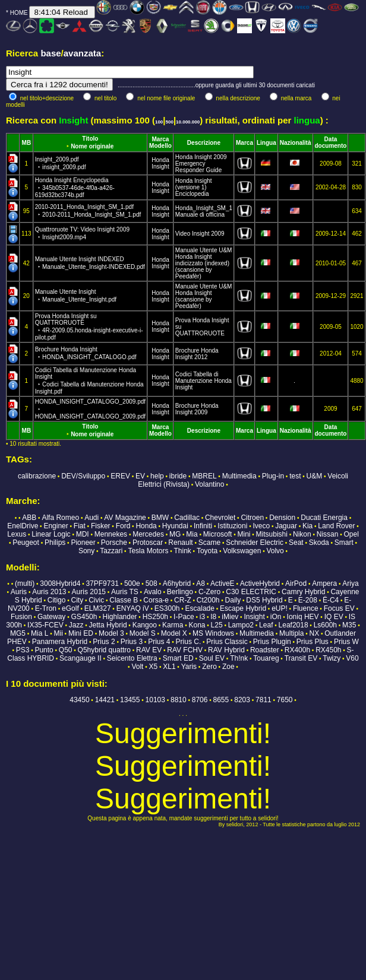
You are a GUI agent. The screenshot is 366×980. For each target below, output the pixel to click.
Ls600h (325, 625)
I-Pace (184, 617)
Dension (282, 518)
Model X (174, 633)
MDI (83, 534)
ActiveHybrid (260, 583)
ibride (178, 476)
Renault (180, 543)
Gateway (51, 617)
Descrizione (204, 143)
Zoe (228, 667)
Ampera (324, 583)
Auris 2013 (49, 592)
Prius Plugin (272, 642)
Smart (344, 543)
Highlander (120, 617)
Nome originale (92, 146)
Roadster (265, 650)
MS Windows (213, 633)
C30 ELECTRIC (251, 592)
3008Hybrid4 (60, 583)
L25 (217, 625)
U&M (315, 476)
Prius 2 (104, 642)
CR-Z (183, 600)
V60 (352, 658)
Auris (19, 592)
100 (159, 122)
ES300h (167, 608)
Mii (59, 633)
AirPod (296, 583)
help (157, 476)
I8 (213, 617)
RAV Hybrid (226, 650)
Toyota (207, 551)
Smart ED (178, 658)
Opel (351, 534)
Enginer (56, 526)
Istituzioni (232, 526)
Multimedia (239, 476)
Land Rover (336, 526)
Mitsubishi (272, 534)
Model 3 (111, 633)
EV (140, 476)
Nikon (302, 534)
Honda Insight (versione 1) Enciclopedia (194, 187)
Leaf (266, 625)
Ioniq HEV (303, 617)
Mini (244, 534)
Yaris (189, 667)
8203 (242, 700)
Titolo (90, 139)
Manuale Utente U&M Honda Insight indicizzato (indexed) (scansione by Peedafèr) (204, 263)
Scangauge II (81, 658)
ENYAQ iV (133, 608)
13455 (130, 700)
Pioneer (83, 543)
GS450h (84, 617)
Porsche (114, 543)
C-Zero (209, 592)
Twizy (332, 658)
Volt (137, 667)
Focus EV (339, 608)
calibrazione (37, 476)
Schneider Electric (255, 543)
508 (152, 583)
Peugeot (26, 543)
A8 (201, 583)
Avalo (153, 592)
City (77, 600)
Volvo (275, 551)
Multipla (291, 633)
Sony (86, 551)
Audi (91, 518)
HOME (19, 13)
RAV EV (149, 650)
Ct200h (208, 600)
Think (183, 551)
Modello (160, 146)
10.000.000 (188, 122)
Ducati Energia (324, 518)
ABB (29, 518)
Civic (96, 600)
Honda (160, 160)
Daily (233, 600)
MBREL (204, 476)
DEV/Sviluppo (83, 476)
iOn (276, 617)
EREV (120, 476)
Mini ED (81, 633)
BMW (160, 518)
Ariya (350, 583)
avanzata (82, 53)
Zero (209, 667)
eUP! (280, 608)
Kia (307, 526)
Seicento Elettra (132, 658)
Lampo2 (241, 625)
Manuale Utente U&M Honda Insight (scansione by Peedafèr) (204, 296)
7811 (264, 700)
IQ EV (334, 617)
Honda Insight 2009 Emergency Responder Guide (201, 164)
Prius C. (189, 642)
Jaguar (286, 526)
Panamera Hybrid (60, 642)
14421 (105, 700)
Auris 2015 (89, 592)
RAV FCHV (185, 650)
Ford (123, 526)
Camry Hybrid (303, 592)
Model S (143, 633)
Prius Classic (227, 642)
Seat (296, 543)
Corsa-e (156, 600)
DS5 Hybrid (264, 600)
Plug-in (273, 476)
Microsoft (218, 534)
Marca (161, 139)
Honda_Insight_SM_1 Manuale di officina (204, 211)
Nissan (328, 534)
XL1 (169, 667)
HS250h (155, 617)
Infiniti (203, 526)
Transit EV (301, 658)
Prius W (346, 642)
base (51, 53)
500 (170, 122)
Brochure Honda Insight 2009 (197, 409)
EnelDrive (23, 526)
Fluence (306, 608)
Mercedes (148, 534)
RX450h (328, 650)
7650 (285, 700)
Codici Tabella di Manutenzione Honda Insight (89, 381)
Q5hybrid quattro (104, 650)
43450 (79, 700)
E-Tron (46, 608)
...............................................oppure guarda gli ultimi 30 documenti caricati (216, 85)
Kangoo (145, 625)
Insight (160, 166)
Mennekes (111, 534)
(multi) (25, 583)
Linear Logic (51, 534)
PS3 (23, 650)
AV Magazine (125, 518)
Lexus (17, 534)
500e (132, 583)
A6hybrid (177, 583)
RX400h (297, 650)
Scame (209, 543)
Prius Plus (313, 642)
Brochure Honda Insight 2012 (197, 354)
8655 (221, 700)
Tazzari (111, 551)
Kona (197, 625)
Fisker (101, 526)
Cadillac (187, 518)
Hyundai (175, 526)
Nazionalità (296, 143)
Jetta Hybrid (108, 625)
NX (315, 633)
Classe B (124, 600)
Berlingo (180, 592)
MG (175, 534)
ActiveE (223, 583)
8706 (200, 700)
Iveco (261, 526)
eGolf (70, 608)
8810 (179, 700)
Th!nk (239, 658)
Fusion (21, 617)
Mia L (40, 633)
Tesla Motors (148, 551)
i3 (202, 617)
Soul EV (212, 658)
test (295, 476)
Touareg (266, 658)
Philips (55, 543)
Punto (44, 650)
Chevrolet (220, 518)
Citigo (57, 600)
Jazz (76, 625)
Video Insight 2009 (200, 234)
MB (27, 143)
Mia (192, 534)
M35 (349, 625)
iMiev (230, 617)
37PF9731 (102, 583)
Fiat (80, 526)
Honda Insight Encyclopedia (75, 188)
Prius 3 (132, 642)
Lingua (266, 143)
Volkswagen (242, 551)
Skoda (319, 543)
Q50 (66, 650)
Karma (173, 625)
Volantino (209, 484)
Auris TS (125, 592)
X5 (153, 667)
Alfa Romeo (60, 518)
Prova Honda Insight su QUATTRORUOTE (89, 327)
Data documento (331, 142)
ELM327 (98, 608)
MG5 (18, 633)
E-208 (308, 600)
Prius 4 (159, 642)
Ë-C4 (331, 600)
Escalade (200, 608)
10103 (155, 700)
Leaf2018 (294, 625)
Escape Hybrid (243, 608)
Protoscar (148, 543)
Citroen (252, 518)
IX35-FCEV (45, 625)
